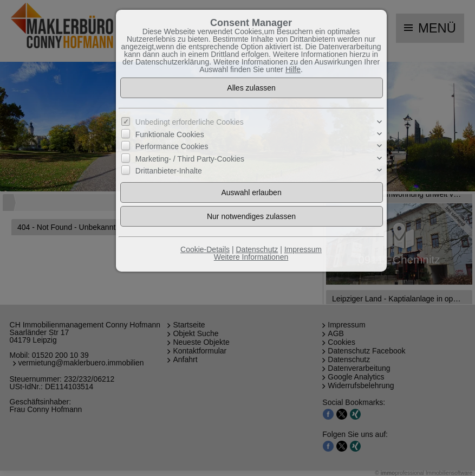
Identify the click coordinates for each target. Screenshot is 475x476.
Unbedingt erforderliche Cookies (190, 122)
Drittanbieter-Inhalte (169, 171)
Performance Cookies (172, 146)
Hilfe (293, 69)
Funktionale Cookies (170, 134)
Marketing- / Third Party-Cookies (190, 159)
